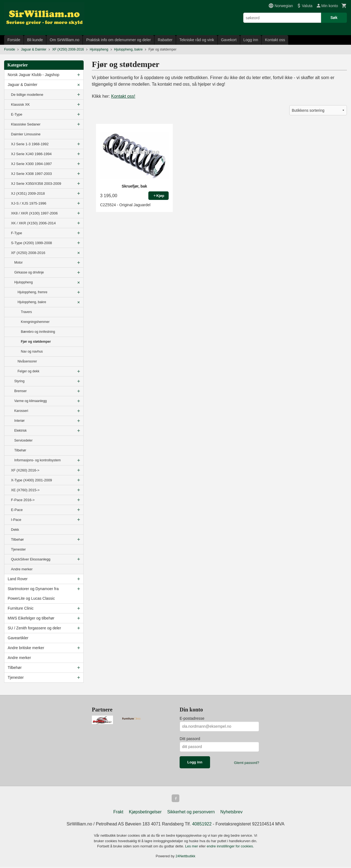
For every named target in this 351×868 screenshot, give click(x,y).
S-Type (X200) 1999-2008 (32, 243)
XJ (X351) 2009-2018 (28, 193)
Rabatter (165, 40)
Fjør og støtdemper (36, 342)
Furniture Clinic (21, 608)
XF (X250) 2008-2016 (28, 253)
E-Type (17, 114)
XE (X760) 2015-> (25, 490)
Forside (14, 40)
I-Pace (16, 520)
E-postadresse (192, 718)
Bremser (20, 391)
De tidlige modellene (27, 95)
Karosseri (21, 411)
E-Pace (17, 510)
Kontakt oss (275, 40)
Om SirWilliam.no (64, 40)
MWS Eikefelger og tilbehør (31, 618)
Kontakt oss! (123, 96)
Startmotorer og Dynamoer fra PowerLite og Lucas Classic (33, 594)
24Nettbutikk (185, 857)
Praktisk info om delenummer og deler (118, 40)
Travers (26, 312)
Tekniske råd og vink (197, 40)
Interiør (19, 421)
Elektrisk (20, 431)
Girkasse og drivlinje (29, 272)
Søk (334, 18)
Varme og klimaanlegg (31, 401)
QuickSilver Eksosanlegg (31, 559)
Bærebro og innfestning (38, 332)
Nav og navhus (32, 351)
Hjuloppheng (23, 282)
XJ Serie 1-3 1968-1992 (30, 144)
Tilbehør (20, 450)
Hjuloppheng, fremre (32, 292)
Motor (19, 263)
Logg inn (251, 40)
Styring (19, 381)
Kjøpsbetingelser (145, 813)
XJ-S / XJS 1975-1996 (29, 203)
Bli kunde (35, 40)
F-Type (16, 233)
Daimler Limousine (26, 134)
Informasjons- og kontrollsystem (37, 460)
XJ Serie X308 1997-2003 (31, 174)
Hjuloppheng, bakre (32, 302)
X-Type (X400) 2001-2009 (32, 480)
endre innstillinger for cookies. (230, 847)
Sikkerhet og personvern (191, 813)
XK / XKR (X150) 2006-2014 (33, 223)
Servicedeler (23, 440)
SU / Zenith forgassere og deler (34, 628)
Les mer (192, 847)
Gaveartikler (18, 638)
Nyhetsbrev (232, 813)
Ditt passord (190, 739)
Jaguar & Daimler (22, 85)
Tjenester (18, 549)
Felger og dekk (28, 371)
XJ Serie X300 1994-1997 (31, 164)
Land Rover (18, 579)
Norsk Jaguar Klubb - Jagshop (33, 75)
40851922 (202, 825)
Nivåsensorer (27, 361)
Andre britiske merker (26, 648)
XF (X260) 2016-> (25, 470)
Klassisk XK (20, 104)
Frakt (118, 813)
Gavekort (229, 40)
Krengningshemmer (35, 322)
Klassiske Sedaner (26, 124)
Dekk (15, 530)
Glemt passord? (247, 763)
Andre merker (22, 569)
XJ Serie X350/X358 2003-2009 (36, 184)
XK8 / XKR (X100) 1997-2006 (34, 213)
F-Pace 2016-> (23, 500)
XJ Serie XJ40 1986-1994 (31, 154)
